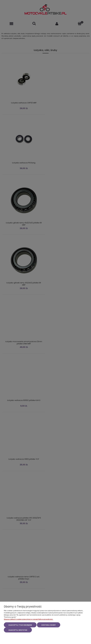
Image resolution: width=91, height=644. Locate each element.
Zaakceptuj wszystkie (18, 630)
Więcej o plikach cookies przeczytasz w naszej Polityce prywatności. (28, 619)
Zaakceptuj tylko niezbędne (20, 625)
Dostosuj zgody (49, 625)
